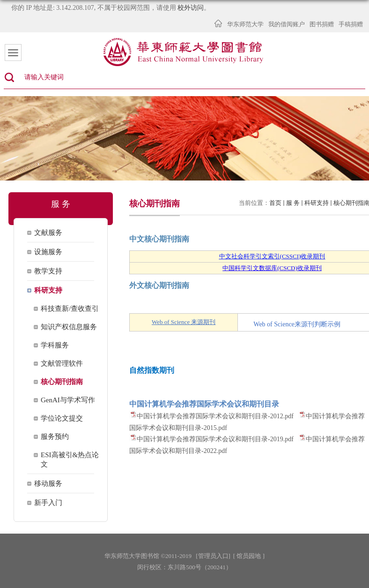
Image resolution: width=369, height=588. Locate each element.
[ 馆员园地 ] (249, 556)
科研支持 (317, 203)
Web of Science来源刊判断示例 (297, 324)
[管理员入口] (213, 556)
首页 (275, 203)
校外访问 (191, 8)
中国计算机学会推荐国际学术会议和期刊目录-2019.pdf (215, 439)
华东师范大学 (245, 24)
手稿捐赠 (351, 24)
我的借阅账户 (287, 24)
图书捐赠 (322, 24)
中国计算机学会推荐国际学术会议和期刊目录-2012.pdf (215, 416)
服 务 (293, 203)
